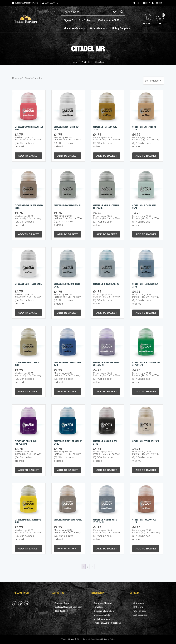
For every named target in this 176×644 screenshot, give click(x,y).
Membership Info (102, 615)
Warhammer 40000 (109, 20)
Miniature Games (73, 28)
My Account (139, 603)
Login (146, 3)
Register (157, 3)
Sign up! (68, 20)
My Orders (138, 607)
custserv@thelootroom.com (25, 3)
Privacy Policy (108, 639)
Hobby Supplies (121, 28)
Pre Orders (85, 20)
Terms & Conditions (92, 639)
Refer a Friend (140, 611)
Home (75, 62)
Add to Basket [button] (28, 156)
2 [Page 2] (88, 567)
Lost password (140, 615)
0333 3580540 (50, 3)
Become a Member (103, 603)
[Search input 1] (86, 12)
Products (86, 62)
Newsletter (99, 607)
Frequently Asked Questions (107, 623)
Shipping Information (104, 611)
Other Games (98, 28)
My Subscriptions (102, 619)
